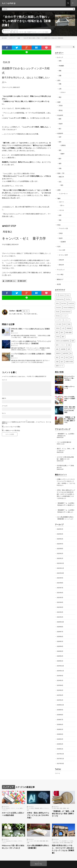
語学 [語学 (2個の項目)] (71, 354)
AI (4, 799)
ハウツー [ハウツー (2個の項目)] (67, 316)
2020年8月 (60, 620)
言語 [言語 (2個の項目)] (67, 354)
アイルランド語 (63, 226)
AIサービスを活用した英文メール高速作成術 (70, 395)
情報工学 (61, 175)
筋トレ (62, 203)
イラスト (20, 832)
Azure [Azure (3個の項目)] (68, 291)
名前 (4, 398)
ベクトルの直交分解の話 (64, 438)
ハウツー (13, 799)
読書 (25, 32)
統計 (60, 128)
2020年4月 (60, 639)
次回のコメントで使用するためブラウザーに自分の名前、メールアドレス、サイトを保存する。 (27, 423)
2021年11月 (60, 562)
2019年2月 (60, 687)
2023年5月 (60, 524)
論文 (28, 801)
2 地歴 (59, 101)
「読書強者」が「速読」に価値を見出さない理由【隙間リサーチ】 (63, 805)
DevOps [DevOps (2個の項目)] (68, 295)
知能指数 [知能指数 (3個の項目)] (63, 345)
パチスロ (61, 208)
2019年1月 (60, 692)
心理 (60, 88)
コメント (5, 380)
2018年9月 (60, 701)
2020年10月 (60, 615)
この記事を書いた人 (10, 281)
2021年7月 (60, 581)
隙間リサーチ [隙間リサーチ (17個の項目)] (60, 362)
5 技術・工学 (61, 172)
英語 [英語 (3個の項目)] (57, 354)
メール (5, 406)
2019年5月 (60, 673)
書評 (17, 32)
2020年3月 (60, 644)
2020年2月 (60, 649)
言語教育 (63, 239)
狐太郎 (62, 434)
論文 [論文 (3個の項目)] (62, 358)
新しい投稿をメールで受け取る (11, 431)
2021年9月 (60, 572)
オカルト (63, 92)
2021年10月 (60, 567)
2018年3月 (60, 730)
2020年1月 (60, 653)
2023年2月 (60, 533)
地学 (60, 149)
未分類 (59, 281)
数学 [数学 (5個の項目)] (62, 329)
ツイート (58, 764)
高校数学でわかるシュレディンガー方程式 (38, 32)
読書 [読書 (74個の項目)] (57, 358)
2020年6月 (60, 629)
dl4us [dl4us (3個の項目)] (57, 300)
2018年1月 (60, 740)
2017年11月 (60, 750)
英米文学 (61, 261)
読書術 (64, 799)
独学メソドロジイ (44, 799)
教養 (58, 799)
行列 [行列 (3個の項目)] (62, 354)
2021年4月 (60, 596)
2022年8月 (60, 543)
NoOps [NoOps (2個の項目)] (58, 312)
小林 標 (61, 834)
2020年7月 (60, 625)
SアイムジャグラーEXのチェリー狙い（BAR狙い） (69, 374)
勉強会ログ (60, 276)
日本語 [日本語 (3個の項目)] (58, 333)
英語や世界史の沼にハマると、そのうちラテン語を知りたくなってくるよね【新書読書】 (63, 840)
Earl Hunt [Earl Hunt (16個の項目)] (64, 300)
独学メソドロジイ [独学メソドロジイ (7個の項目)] (61, 341)
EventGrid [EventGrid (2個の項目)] (71, 300)
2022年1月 (60, 552)
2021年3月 (60, 601)
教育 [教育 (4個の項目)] (57, 329)
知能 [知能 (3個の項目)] (57, 345)
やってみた (14, 832)
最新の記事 (23, 281)
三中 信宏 (36, 832)
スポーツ (61, 200)
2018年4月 (60, 726)
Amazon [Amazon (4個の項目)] (62, 291)
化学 (60, 136)
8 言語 (59, 222)
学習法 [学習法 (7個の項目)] (58, 325)
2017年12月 (60, 745)
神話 (60, 97)
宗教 (60, 84)
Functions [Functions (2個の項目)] (59, 304)
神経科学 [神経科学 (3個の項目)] (58, 350)
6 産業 (59, 188)
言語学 (61, 235)
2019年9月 (60, 668)
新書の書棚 (13, 32)
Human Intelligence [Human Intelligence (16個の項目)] (69, 304)
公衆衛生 (63, 144)
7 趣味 (59, 196)
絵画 (60, 213)
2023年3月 (60, 528)
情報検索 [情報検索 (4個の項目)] (69, 325)
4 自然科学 (60, 132)
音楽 (60, 217)
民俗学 (61, 123)
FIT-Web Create (18, 864)
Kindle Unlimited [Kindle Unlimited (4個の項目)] (66, 308)
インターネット (63, 191)
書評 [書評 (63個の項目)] (63, 333)
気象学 (62, 152)
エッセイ (7, 32)
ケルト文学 (62, 247)
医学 (60, 141)
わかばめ (62, 440)
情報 (60, 71)
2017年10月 (60, 754)
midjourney (8, 832)
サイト (4, 413)
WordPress (34, 864)
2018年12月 (60, 697)
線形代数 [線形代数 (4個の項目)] (66, 350)
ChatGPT (7, 799)
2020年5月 (60, 634)
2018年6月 (60, 716)
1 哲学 (59, 80)
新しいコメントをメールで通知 (11, 427)
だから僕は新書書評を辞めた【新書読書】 (38, 838)
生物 (60, 167)
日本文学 (61, 257)
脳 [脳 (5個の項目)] (71, 350)
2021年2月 (60, 605)
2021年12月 (60, 557)
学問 (60, 61)
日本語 (61, 231)
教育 (60, 118)
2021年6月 (60, 586)
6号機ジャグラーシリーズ (64, 475)
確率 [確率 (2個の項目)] (69, 345)
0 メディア (15, 31)
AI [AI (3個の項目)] (57, 291)
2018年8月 (60, 706)
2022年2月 (60, 548)
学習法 (32, 799)
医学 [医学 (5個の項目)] (65, 320)
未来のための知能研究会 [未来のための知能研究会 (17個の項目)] (63, 337)
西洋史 (61, 110)
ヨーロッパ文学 (63, 252)
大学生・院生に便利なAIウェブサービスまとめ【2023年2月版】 (66, 487)
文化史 (61, 105)
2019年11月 (60, 663)
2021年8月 (60, 576)
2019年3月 (60, 682)
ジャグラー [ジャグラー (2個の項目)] (59, 316)
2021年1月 (60, 610)
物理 (60, 162)
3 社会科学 (60, 115)
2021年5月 (60, 591)
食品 (62, 183)
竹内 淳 (21, 32)
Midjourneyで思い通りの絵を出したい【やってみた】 (13, 838)
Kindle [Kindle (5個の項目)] (58, 308)
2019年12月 (60, 658)
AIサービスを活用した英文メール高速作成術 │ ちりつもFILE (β (66, 491)
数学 (60, 157)
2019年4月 (60, 677)
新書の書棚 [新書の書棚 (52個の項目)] (68, 329)
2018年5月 (60, 721)
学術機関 (61, 66)
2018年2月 (60, 735)
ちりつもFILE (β (17, 862)
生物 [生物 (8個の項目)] (69, 341)
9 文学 (59, 244)
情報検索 (37, 799)
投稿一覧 (25, 311)
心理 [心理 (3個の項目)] (63, 325)
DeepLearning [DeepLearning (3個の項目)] (60, 295)
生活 (60, 180)
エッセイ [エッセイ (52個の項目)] (65, 312)
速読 (68, 799)
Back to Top (38, 855)
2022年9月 (60, 538)
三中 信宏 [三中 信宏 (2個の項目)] (59, 320)
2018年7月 (60, 711)
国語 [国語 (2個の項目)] (69, 320)
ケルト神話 (60, 271)
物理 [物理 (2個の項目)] (73, 337)
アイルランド (61, 266)
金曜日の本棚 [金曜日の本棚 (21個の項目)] (69, 358)
